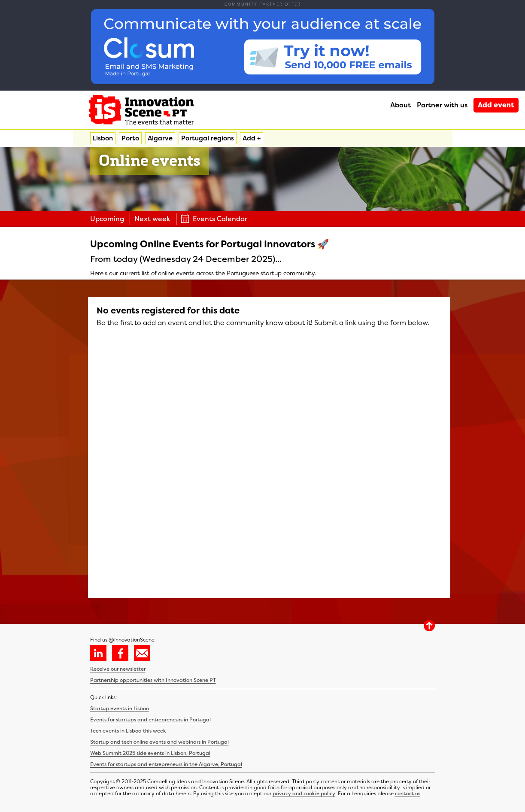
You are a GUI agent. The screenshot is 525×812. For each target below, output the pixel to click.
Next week (152, 219)
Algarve (160, 138)
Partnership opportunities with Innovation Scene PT (153, 680)
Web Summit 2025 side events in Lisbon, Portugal (150, 753)
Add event (496, 105)
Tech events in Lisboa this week (128, 731)
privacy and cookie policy (304, 794)
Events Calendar (214, 219)
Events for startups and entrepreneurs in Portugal (150, 720)
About (401, 105)
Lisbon (103, 138)
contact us (408, 794)
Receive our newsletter (118, 669)
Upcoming (107, 219)
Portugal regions (208, 138)
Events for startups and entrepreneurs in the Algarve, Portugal (166, 764)
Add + (252, 138)
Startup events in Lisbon (120, 709)
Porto (130, 138)
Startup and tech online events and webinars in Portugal (159, 742)
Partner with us (442, 105)
